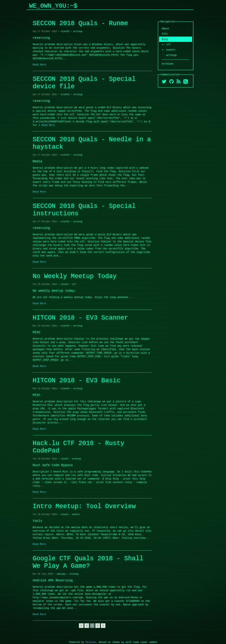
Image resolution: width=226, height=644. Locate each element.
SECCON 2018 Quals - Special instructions (84, 210)
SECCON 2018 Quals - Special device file (84, 83)
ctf (74, 284)
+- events (168, 50)
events (76, 514)
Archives (168, 64)
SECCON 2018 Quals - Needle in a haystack (92, 143)
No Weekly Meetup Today (75, 276)
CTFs (165, 34)
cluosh (64, 284)
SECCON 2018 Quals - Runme (80, 23)
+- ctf (166, 44)
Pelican (91, 642)
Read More (39, 65)
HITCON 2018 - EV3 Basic (77, 381)
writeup (78, 31)
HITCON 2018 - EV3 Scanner (80, 318)
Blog (165, 39)
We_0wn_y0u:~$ (53, 6)
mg (123, 642)
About (165, 29)
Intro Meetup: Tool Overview (84, 506)
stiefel (65, 31)
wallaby (61, 574)
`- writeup (169, 55)
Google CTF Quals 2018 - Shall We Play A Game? (88, 562)
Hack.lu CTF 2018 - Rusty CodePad (78, 447)
